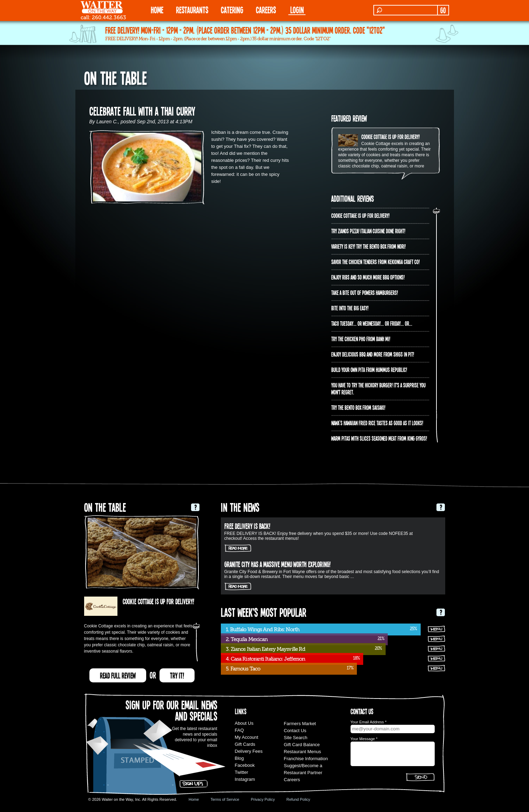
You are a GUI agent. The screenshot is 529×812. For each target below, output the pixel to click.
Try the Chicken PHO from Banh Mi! (361, 339)
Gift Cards (245, 744)
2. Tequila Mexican (247, 639)
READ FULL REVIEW (118, 675)
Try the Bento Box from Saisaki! (358, 407)
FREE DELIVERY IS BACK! (247, 526)
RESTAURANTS (192, 10)
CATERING (232, 10)
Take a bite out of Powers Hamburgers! (365, 293)
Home (194, 799)
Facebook (245, 765)
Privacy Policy (263, 799)
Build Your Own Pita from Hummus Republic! (369, 370)
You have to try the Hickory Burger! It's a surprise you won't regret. (378, 388)
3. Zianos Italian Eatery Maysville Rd (266, 649)
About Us (244, 723)
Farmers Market (300, 724)
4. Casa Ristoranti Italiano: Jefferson (266, 659)
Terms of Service (225, 799)
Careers (266, 10)
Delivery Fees (249, 751)
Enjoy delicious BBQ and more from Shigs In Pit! (373, 354)
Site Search (296, 738)
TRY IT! (177, 675)
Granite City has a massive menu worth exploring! (277, 564)
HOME (157, 10)
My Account (247, 737)
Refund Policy (298, 799)
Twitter (242, 772)
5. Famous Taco (243, 669)
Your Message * (364, 739)
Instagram (245, 779)
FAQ (239, 730)
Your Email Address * (369, 722)
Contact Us (295, 731)
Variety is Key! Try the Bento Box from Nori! (368, 246)
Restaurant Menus (303, 752)
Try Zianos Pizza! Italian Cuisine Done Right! (368, 231)
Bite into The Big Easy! (350, 308)
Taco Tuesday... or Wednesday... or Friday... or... (372, 323)
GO (443, 10)
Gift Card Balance (302, 745)
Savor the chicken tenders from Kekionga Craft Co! (375, 262)
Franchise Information (306, 759)
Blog (239, 758)
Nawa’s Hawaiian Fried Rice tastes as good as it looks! (377, 423)
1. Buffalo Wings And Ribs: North (263, 629)
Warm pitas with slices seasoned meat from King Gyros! (379, 438)
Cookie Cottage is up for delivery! (391, 137)
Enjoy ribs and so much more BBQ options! (368, 277)
